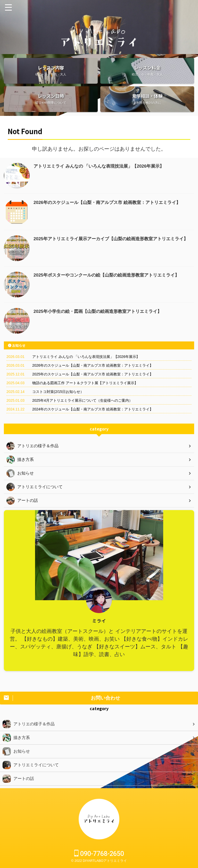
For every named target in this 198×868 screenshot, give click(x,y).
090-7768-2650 (99, 854)
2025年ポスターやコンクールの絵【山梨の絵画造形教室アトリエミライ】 (111, 275)
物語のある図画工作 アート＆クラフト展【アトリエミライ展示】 (85, 383)
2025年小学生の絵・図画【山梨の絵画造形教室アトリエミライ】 (101, 311)
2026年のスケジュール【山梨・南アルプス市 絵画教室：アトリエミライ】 (111, 202)
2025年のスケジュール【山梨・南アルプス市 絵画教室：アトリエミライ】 (93, 374)
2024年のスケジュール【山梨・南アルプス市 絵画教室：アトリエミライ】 (93, 409)
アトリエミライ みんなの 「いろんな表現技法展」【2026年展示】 (103, 166)
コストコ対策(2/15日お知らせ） (58, 392)
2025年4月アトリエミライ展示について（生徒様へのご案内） (82, 400)
